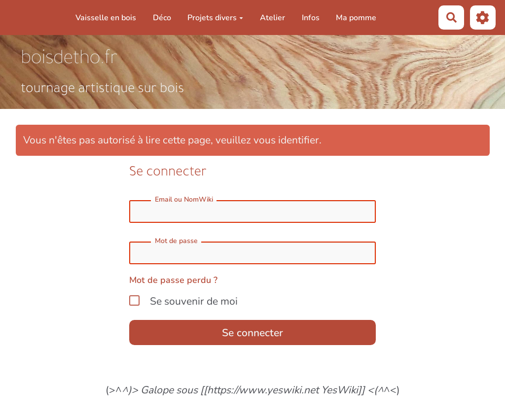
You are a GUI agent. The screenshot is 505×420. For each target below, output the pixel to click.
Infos (311, 18)
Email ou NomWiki (184, 199)
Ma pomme (356, 18)
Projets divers (215, 18)
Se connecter (252, 333)
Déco (162, 18)
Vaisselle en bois (106, 18)
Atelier (272, 18)
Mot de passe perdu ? (173, 280)
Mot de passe (176, 241)
